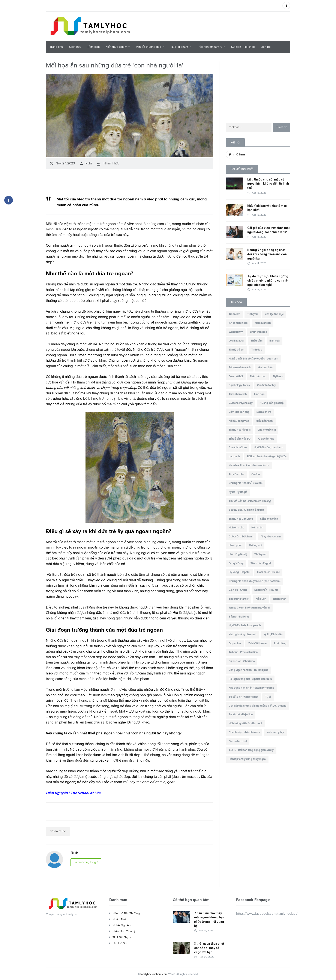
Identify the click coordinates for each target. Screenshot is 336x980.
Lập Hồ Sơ (119, 943)
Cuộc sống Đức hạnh (241, 537)
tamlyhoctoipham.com (154, 973)
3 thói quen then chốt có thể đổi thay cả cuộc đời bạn (210, 947)
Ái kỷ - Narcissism (271, 537)
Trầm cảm (93, 47)
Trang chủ (56, 47)
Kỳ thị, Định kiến (273, 635)
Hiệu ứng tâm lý (238, 554)
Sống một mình (269, 519)
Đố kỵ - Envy (236, 563)
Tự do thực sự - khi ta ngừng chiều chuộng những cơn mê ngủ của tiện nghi (267, 280)
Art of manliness (238, 323)
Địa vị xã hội (236, 377)
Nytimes (278, 377)
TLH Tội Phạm (121, 937)
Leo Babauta (236, 341)
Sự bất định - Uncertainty (243, 697)
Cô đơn (256, 474)
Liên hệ (266, 47)
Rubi (86, 163)
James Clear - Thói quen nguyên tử (249, 608)
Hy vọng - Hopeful (239, 572)
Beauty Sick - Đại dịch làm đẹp (246, 510)
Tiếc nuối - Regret (261, 563)
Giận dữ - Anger (238, 590)
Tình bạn (259, 394)
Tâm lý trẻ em (236, 350)
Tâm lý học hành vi (240, 430)
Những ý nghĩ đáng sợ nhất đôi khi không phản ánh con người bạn (269, 254)
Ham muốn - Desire (268, 572)
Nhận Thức (111, 163)
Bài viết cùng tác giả (87, 862)
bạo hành (234, 457)
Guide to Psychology (241, 403)
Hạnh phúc (235, 545)
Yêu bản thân (265, 368)
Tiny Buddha (236, 474)
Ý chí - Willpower (257, 644)
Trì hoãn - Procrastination (243, 652)
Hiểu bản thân (264, 421)
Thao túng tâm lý (239, 599)
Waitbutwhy (236, 332)
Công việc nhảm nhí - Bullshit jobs (248, 670)
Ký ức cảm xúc (266, 439)
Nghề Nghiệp (121, 925)
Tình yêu (253, 314)
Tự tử (268, 697)
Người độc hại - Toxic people (245, 626)
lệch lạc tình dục (274, 314)
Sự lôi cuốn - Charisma (242, 661)
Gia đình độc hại (267, 385)
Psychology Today (239, 385)
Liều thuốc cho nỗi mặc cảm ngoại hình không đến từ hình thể (268, 184)
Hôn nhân (257, 528)
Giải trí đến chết (238, 741)
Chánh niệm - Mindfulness (244, 732)
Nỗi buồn (261, 599)
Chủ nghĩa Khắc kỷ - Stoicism (246, 483)
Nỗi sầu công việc (239, 421)
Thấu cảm (257, 341)
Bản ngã (274, 341)
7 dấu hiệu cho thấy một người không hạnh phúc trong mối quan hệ (210, 919)
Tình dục (257, 350)
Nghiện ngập (236, 528)
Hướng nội (255, 545)
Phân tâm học (258, 377)
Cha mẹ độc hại (267, 430)
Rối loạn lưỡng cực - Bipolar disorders (250, 679)
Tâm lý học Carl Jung (241, 519)
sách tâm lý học (275, 732)
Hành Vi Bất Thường (126, 913)
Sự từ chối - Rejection (241, 715)
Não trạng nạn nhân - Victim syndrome (251, 688)
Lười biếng (280, 644)
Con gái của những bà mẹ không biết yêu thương (258, 706)
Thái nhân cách (238, 394)
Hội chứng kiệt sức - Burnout (245, 724)
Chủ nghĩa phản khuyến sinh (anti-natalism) (254, 581)
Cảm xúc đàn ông (239, 412)
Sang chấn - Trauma (266, 590)
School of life (58, 831)
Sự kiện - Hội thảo (243, 47)
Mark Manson (263, 323)
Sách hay (75, 47)
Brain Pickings (258, 332)
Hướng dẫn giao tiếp (271, 403)
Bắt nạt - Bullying (239, 617)
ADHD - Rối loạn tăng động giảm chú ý (251, 750)
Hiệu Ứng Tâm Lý (124, 931)
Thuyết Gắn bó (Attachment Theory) (250, 501)
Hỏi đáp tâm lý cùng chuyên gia (247, 759)
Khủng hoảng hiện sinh (243, 635)
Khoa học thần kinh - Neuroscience (249, 465)
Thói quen (260, 554)
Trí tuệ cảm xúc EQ (240, 439)
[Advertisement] (212, 25)
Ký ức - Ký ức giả (238, 492)
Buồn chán (280, 599)
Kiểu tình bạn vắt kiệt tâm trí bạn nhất (267, 208)
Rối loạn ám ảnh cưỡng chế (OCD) (267, 457)
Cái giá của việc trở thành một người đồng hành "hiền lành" (268, 230)
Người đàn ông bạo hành (268, 448)
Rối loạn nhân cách (240, 368)
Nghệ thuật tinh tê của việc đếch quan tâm (253, 359)
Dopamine (235, 644)
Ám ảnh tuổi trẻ (238, 448)
